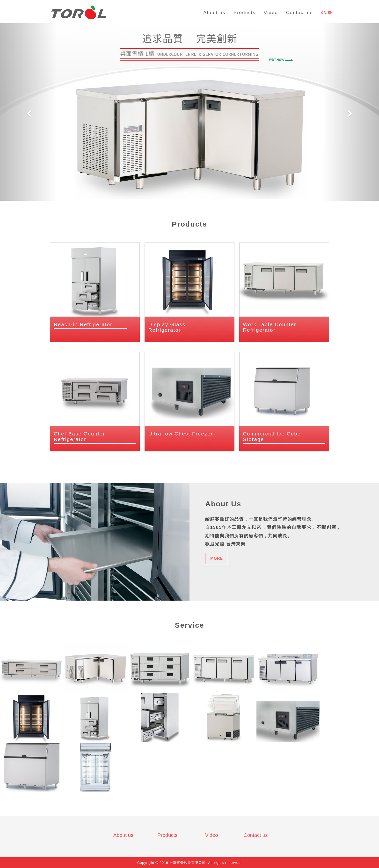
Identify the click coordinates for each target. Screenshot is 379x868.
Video (212, 835)
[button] (28, 112)
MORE (217, 558)
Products (167, 835)
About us (123, 835)
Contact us (255, 835)
